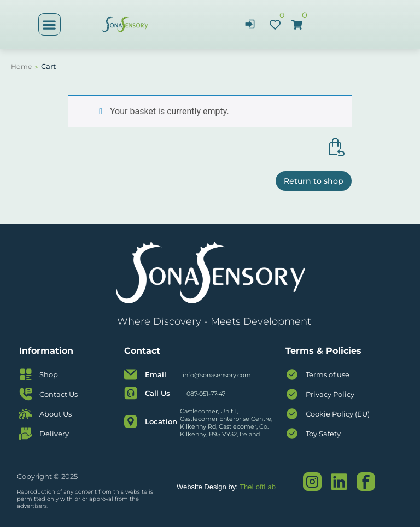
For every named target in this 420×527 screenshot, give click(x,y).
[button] (49, 24)
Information (46, 351)
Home (21, 66)
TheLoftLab (258, 487)
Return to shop (314, 181)
